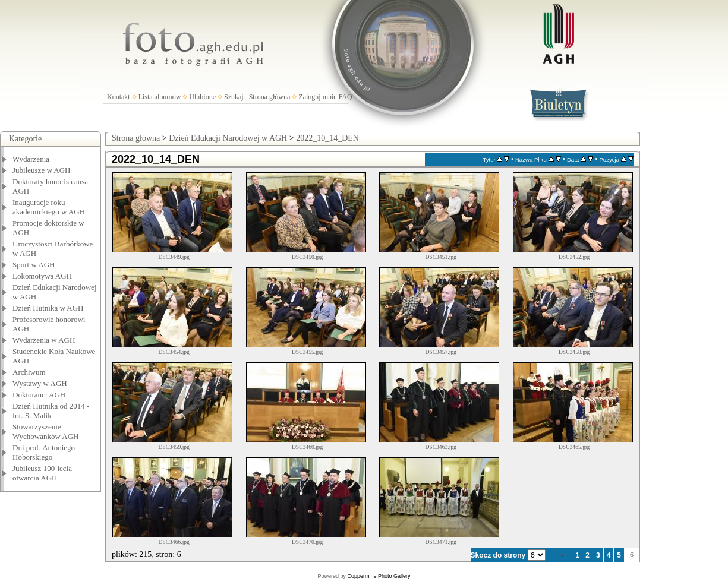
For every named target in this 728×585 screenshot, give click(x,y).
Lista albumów (160, 97)
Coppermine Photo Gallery (379, 576)
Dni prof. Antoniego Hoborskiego (44, 452)
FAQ (346, 97)
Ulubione (202, 97)
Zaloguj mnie (317, 97)
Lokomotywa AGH (42, 276)
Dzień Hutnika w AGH (48, 308)
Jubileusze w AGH (42, 170)
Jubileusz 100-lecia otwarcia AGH (42, 473)
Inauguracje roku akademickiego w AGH (49, 207)
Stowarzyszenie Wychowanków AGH (46, 431)
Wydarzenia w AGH (44, 340)
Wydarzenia (31, 159)
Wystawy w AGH (40, 383)
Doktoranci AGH (39, 395)
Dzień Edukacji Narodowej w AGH (228, 138)
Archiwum (29, 372)
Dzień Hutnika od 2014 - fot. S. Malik (51, 411)
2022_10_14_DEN (327, 138)
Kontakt (119, 97)
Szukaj (234, 97)
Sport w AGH (34, 265)
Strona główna (270, 97)
